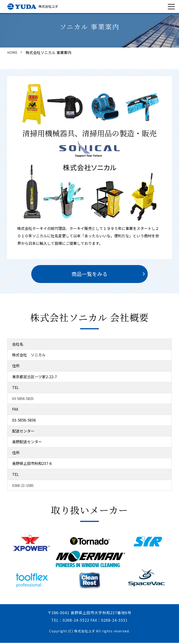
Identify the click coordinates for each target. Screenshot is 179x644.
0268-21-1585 (24, 486)
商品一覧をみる (89, 274)
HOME (13, 52)
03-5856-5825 (24, 399)
